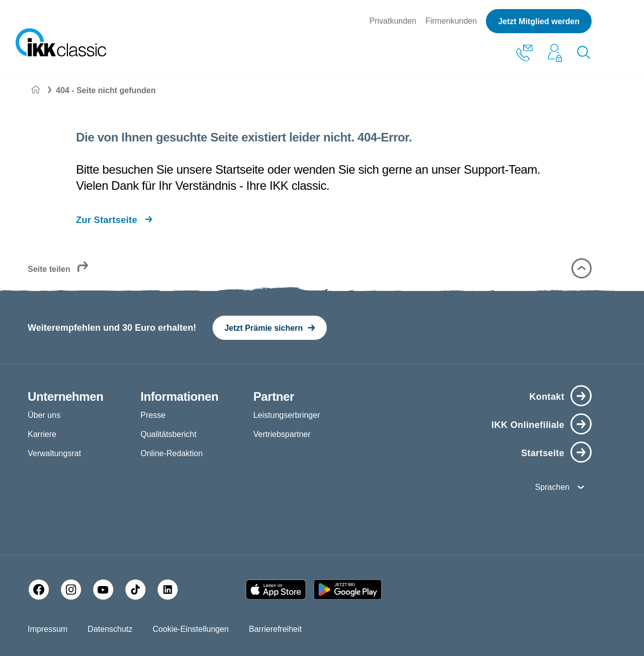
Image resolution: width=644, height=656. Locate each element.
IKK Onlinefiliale (528, 425)
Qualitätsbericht (168, 434)
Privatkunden (393, 21)
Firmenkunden (451, 21)
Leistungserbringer (287, 415)
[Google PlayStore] (348, 590)
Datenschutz (110, 629)
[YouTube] (103, 590)
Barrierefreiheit (275, 629)
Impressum (48, 629)
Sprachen (552, 487)
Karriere (42, 434)
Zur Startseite (107, 220)
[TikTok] (135, 590)
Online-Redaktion (172, 453)
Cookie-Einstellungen (191, 629)
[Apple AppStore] (276, 590)
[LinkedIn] (168, 590)
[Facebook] (39, 590)
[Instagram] (71, 590)
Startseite (543, 453)
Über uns (44, 415)
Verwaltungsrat (54, 453)
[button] (582, 268)
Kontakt (547, 397)
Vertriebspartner (282, 434)
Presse (153, 415)
